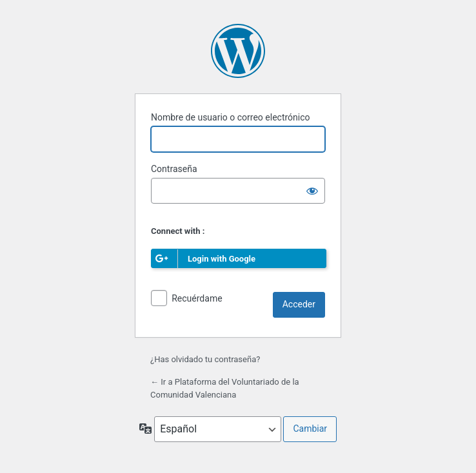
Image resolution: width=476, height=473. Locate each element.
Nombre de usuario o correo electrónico (231, 117)
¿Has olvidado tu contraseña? (205, 359)
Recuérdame (197, 298)
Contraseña (174, 169)
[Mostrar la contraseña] (312, 191)
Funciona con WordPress (238, 51)
